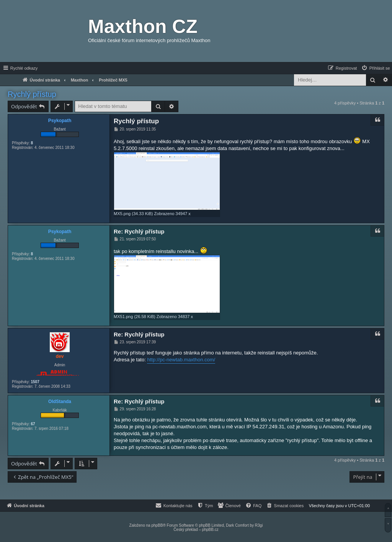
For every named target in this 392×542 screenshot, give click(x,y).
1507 (35, 382)
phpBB (157, 525)
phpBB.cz (210, 530)
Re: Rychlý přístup (139, 231)
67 (33, 424)
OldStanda (60, 402)
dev (60, 356)
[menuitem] (376, 68)
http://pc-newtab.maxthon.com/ (181, 360)
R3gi (259, 525)
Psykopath (60, 121)
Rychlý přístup (32, 94)
